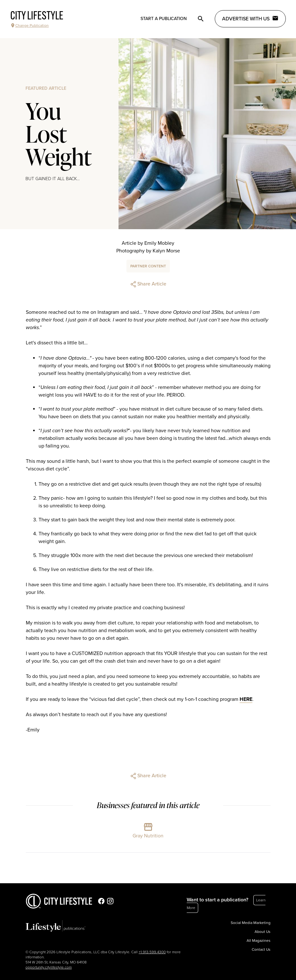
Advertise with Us (250, 18)
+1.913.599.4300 (152, 952)
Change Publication (29, 25)
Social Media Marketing (251, 923)
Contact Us (261, 949)
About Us (263, 932)
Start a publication (164, 19)
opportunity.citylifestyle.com (49, 967)
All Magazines (259, 941)
